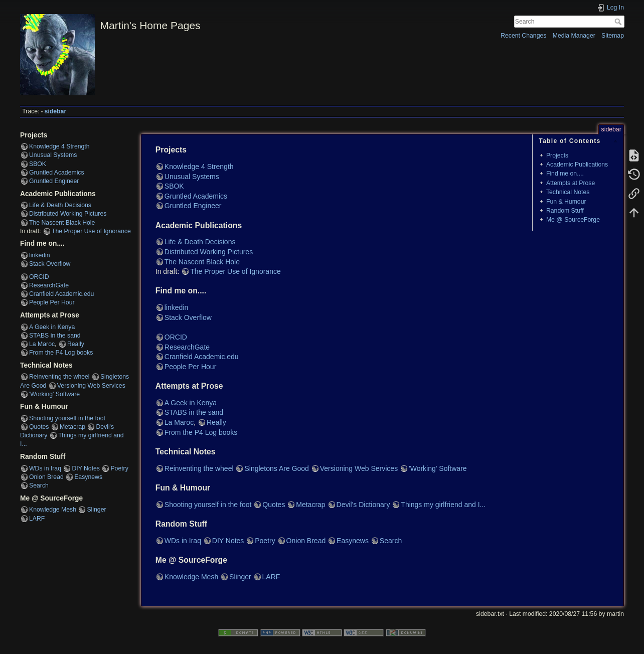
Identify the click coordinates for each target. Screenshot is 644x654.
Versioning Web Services (91, 386)
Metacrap (72, 427)
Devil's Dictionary (363, 505)
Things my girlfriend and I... (443, 505)
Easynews (88, 477)
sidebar (56, 111)
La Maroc (42, 344)
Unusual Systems (53, 155)
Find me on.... (565, 174)
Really (76, 344)
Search (619, 22)
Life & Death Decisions (60, 205)
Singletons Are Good (276, 468)
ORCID (39, 277)
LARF (37, 519)
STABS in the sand (55, 336)
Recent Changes (523, 36)
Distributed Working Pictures (68, 214)
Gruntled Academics (57, 173)
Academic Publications (577, 165)
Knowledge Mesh (53, 510)
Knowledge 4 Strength (59, 146)
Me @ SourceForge (573, 220)
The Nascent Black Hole (62, 223)
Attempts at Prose (571, 183)
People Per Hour (52, 302)
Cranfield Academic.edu (61, 294)
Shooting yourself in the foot (67, 418)
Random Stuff (565, 211)
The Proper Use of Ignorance (91, 231)
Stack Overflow (50, 264)
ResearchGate (49, 285)
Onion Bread (46, 477)
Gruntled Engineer (54, 181)
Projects (557, 155)
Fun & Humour (566, 202)
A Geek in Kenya (52, 327)
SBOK (38, 164)
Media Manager (574, 36)
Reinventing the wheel (59, 377)
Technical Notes (568, 192)
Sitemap (613, 36)
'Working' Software (54, 394)
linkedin (40, 255)
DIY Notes (86, 468)
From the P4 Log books (61, 353)
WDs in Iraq (45, 468)
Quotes (39, 427)
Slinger (96, 510)
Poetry (119, 468)
